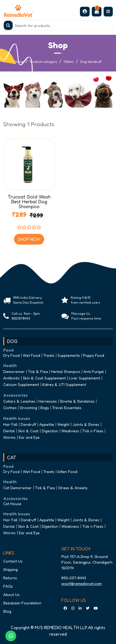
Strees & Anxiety (73, 488)
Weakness (70, 431)
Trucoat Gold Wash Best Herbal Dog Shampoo (29, 201)
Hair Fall (10, 424)
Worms (9, 437)
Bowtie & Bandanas (77, 401)
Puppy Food (94, 355)
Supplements (69, 355)
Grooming (29, 408)
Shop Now (29, 239)
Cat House (12, 504)
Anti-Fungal (94, 371)
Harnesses (48, 401)
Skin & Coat (28, 431)
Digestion (50, 431)
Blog (7, 611)
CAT (12, 457)
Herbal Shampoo (66, 371)
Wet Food (31, 355)
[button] (85, 11)
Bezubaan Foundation (22, 603)
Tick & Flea (38, 371)
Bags (45, 408)
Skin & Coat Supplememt (44, 378)
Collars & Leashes (19, 401)
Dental (9, 431)
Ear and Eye (29, 437)
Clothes (10, 408)
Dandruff (28, 424)
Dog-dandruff (91, 62)
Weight (63, 424)
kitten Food (67, 472)
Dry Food (11, 355)
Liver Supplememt (85, 378)
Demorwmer (14, 371)
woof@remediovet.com (82, 583)
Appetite (47, 424)
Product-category (43, 62)
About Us (11, 595)
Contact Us (13, 561)
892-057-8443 (74, 578)
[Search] (58, 25)
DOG (12, 341)
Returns (10, 578)
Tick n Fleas (93, 431)
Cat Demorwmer (17, 488)
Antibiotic (11, 378)
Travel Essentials (67, 408)
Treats (49, 355)
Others (69, 62)
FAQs (8, 586)
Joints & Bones (86, 424)
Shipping (10, 569)
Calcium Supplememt (21, 384)
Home (19, 62)
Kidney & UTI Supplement (64, 384)
